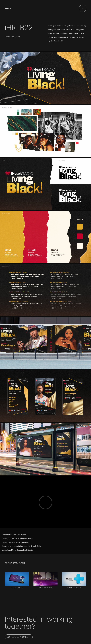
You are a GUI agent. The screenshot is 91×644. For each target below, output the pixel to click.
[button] (83, 8)
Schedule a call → (19, 637)
